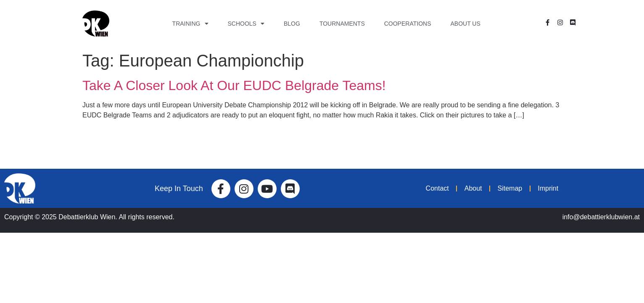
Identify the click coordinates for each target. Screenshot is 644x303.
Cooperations (408, 24)
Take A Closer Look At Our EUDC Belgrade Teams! (234, 85)
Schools (246, 24)
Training (190, 24)
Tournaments (342, 24)
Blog (292, 24)
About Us (466, 24)
